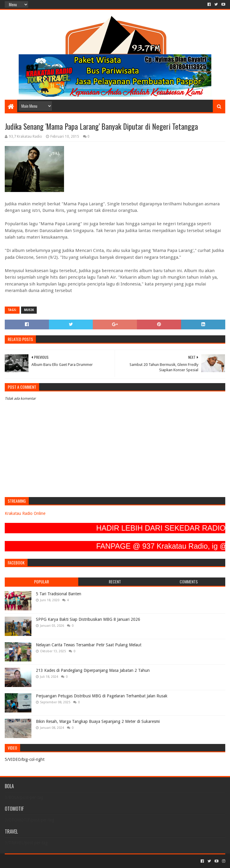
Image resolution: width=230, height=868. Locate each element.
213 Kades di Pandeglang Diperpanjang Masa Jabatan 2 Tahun (93, 670)
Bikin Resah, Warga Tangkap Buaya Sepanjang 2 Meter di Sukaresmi (98, 721)
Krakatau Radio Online (25, 513)
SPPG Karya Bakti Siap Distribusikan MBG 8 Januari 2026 (88, 619)
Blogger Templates (72, 861)
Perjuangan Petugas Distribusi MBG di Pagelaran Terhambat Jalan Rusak (102, 696)
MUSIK (29, 310)
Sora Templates (38, 861)
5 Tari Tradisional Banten (59, 594)
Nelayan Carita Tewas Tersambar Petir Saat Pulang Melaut (89, 645)
